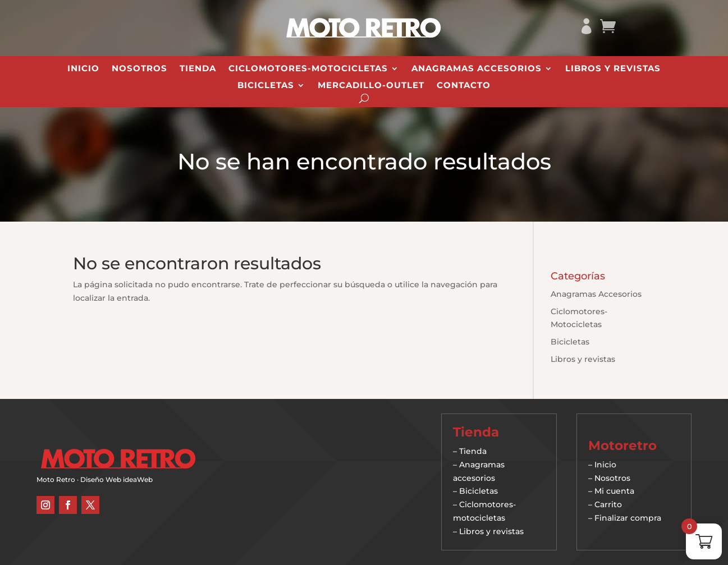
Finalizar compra (628, 518)
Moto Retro (56, 479)
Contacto (464, 86)
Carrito (608, 504)
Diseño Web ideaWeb (116, 479)
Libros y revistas (613, 69)
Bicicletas (266, 86)
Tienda (198, 69)
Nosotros (139, 69)
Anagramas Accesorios (477, 69)
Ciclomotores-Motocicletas (308, 69)
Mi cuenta (614, 491)
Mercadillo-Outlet (371, 86)
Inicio (83, 69)
